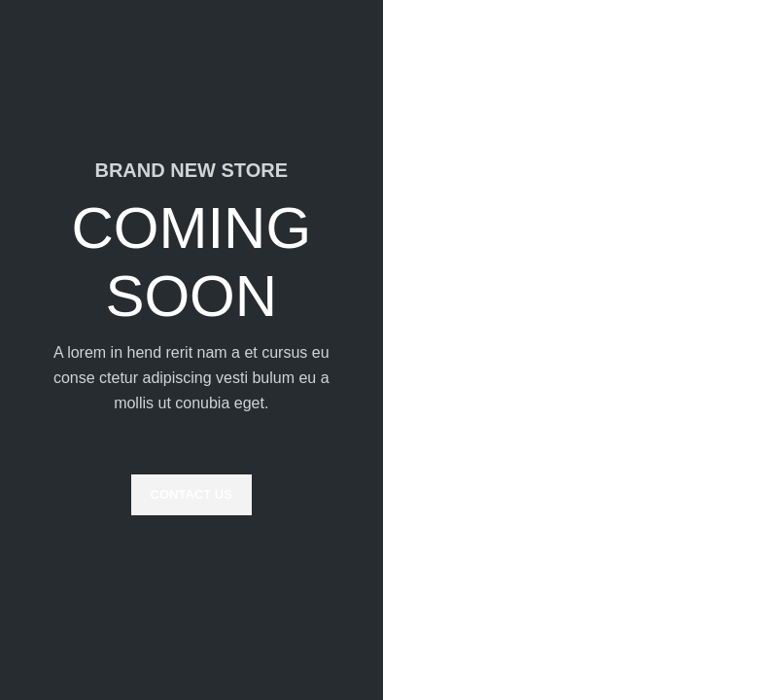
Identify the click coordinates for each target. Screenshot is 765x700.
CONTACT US (191, 494)
